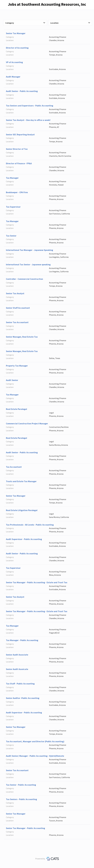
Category (25, 23)
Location (70, 23)
